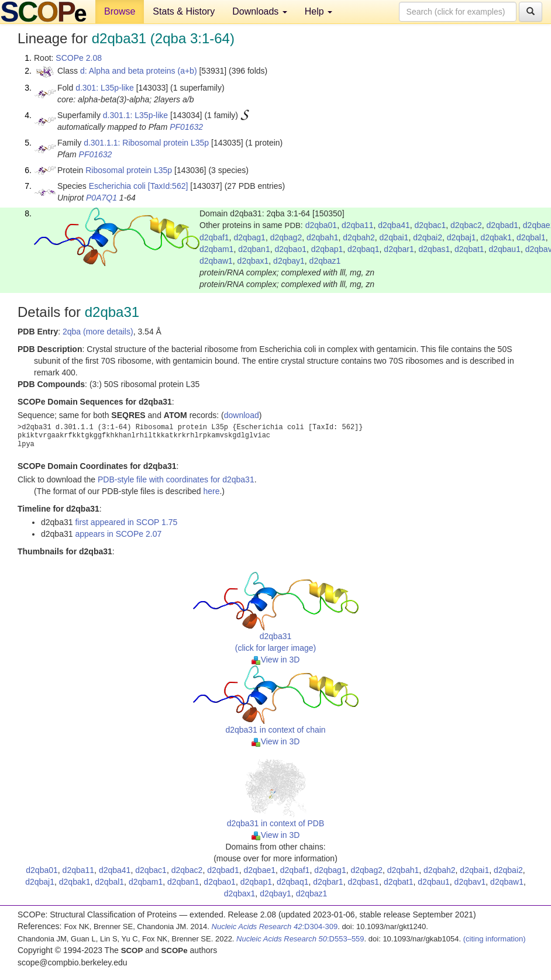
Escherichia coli (117, 186)
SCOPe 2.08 (79, 58)
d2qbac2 (466, 225)
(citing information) (495, 939)
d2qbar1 (399, 249)
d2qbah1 (323, 237)
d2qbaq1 (364, 249)
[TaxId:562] (168, 186)
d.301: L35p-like (105, 88)
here (211, 491)
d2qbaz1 (325, 261)
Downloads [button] (260, 11)
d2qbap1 (327, 249)
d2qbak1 (496, 237)
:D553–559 (300, 939)
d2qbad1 (503, 225)
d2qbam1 (216, 249)
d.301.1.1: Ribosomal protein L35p (146, 143)
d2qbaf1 (214, 237)
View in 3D (276, 660)
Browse (120, 11)
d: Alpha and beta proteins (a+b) (139, 71)
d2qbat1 (469, 249)
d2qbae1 (259, 870)
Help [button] (318, 11)
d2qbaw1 (216, 261)
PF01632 (186, 127)
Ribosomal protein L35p (129, 170)
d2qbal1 (531, 237)
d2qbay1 (289, 261)
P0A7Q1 (101, 198)
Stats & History (184, 11)
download (242, 415)
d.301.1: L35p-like (135, 115)
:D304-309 (275, 926)
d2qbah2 (359, 237)
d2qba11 (358, 225)
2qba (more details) (98, 332)
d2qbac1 (431, 225)
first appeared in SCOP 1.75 (126, 522)
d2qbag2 (286, 237)
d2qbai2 (428, 237)
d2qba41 (394, 225)
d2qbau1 (504, 249)
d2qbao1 (290, 249)
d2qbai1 (394, 237)
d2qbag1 (249, 237)
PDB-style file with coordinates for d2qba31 (176, 479)
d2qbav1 (470, 882)
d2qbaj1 (462, 237)
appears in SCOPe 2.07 (118, 534)
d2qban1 (254, 249)
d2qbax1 (253, 261)
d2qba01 (321, 225)
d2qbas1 (435, 249)
